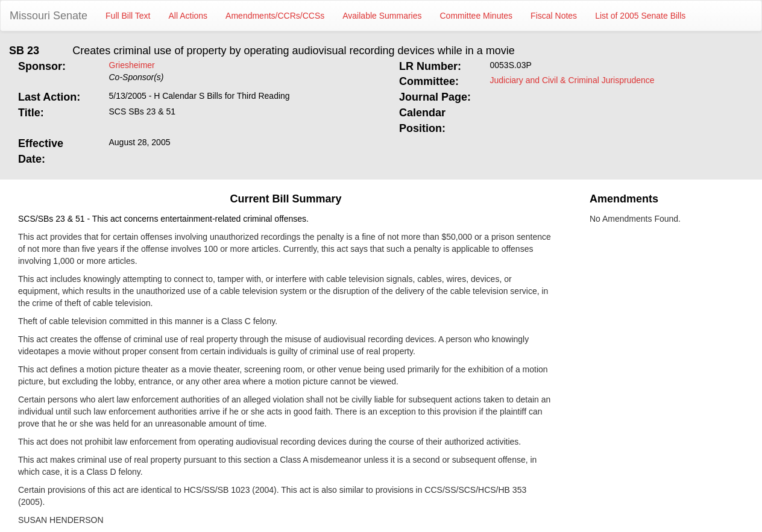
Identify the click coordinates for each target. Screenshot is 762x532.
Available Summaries (382, 16)
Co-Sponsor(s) (137, 77)
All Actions (188, 16)
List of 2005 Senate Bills (640, 16)
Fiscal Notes (554, 16)
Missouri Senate (49, 16)
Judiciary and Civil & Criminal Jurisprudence (572, 80)
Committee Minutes (477, 16)
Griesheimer (132, 65)
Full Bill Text (128, 16)
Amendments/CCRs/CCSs (275, 16)
